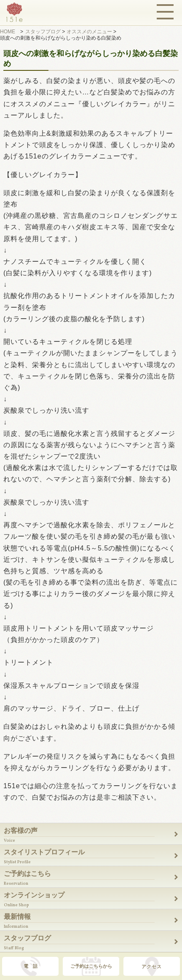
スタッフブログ (43, 32)
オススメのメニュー (89, 32)
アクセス (152, 967)
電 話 (31, 966)
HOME (8, 32)
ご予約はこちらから (91, 966)
